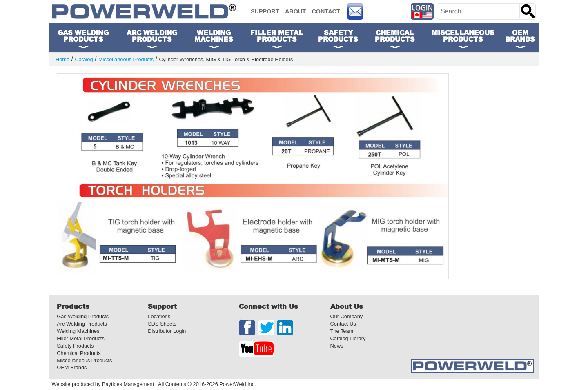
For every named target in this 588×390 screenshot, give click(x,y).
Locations (159, 316)
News (337, 346)
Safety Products (75, 346)
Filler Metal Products (81, 338)
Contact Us (343, 324)
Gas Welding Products (83, 316)
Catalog (84, 60)
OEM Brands (520, 36)
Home (62, 60)
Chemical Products (79, 353)
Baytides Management (128, 384)
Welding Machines (78, 331)
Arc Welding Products (82, 324)
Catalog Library (348, 338)
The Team (342, 331)
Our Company (347, 316)
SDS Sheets (162, 324)
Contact (326, 11)
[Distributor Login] (422, 11)
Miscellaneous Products (126, 60)
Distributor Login (167, 331)
